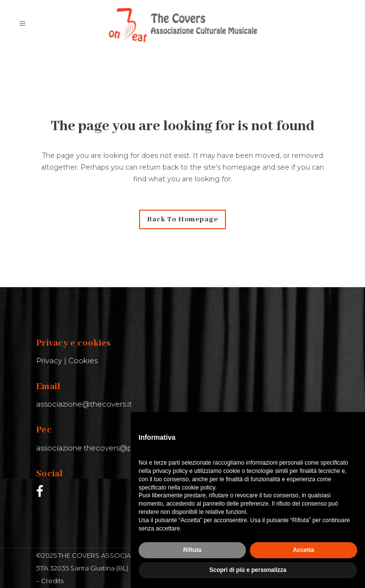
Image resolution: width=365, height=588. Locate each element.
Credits (52, 581)
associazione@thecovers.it (84, 404)
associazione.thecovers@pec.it (92, 448)
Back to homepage (182, 219)
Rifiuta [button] (192, 550)
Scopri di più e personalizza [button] (248, 570)
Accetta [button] (303, 550)
